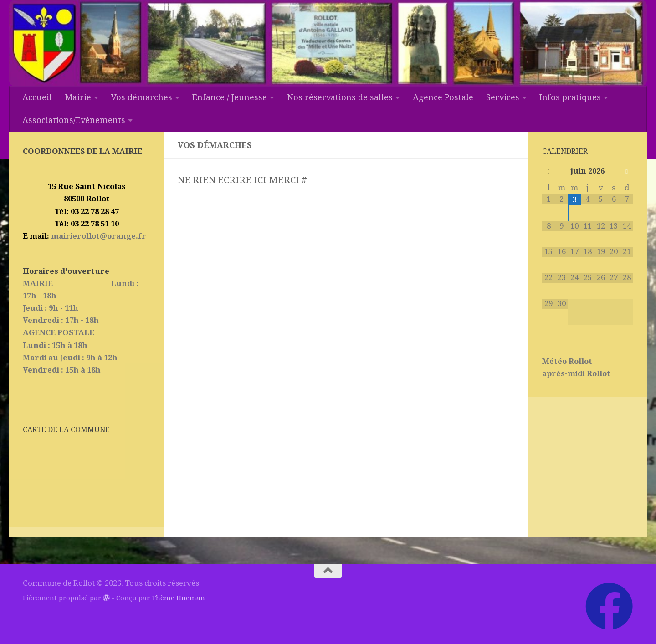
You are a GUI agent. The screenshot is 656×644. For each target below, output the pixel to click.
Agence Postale (443, 97)
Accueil (37, 97)
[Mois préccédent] (549, 172)
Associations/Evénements (74, 120)
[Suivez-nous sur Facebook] (609, 606)
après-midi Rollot (576, 373)
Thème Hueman (178, 598)
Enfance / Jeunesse (230, 97)
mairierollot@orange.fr (98, 236)
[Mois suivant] (627, 172)
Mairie (78, 97)
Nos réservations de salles (340, 97)
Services (503, 97)
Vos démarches (142, 97)
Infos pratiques (570, 97)
